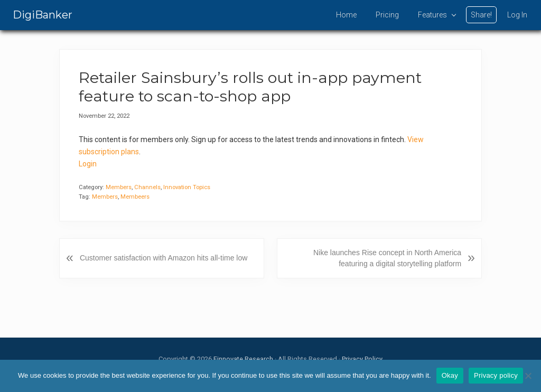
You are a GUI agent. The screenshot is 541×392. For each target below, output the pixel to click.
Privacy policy (496, 375)
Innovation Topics (187, 187)
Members (119, 187)
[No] (528, 376)
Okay (450, 375)
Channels (147, 187)
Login (88, 164)
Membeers (135, 197)
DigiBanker (43, 15)
